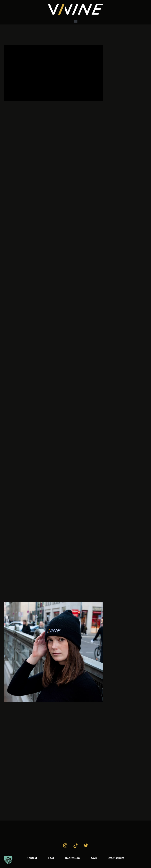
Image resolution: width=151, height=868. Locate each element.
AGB (94, 858)
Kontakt (32, 858)
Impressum (72, 858)
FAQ (51, 858)
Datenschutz (116, 858)
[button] (75, 21)
